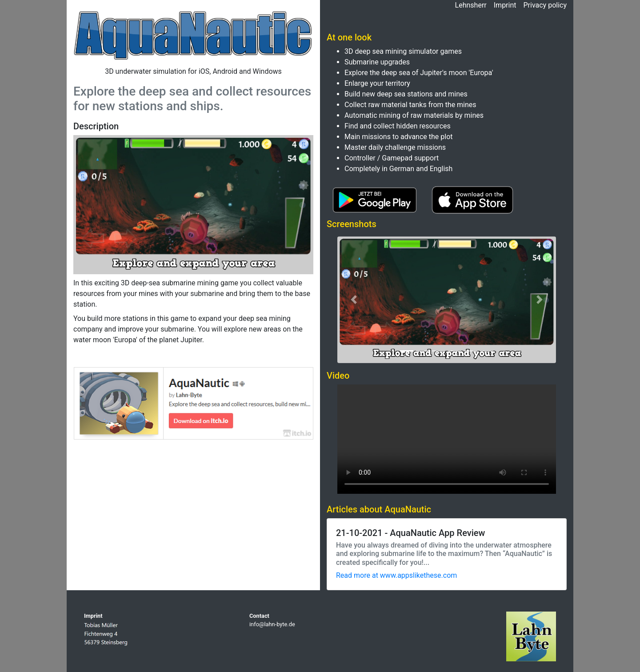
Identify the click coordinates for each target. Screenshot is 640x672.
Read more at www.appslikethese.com (396, 575)
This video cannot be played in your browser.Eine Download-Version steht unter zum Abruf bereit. (447, 439)
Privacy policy (545, 5)
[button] (354, 300)
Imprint (505, 5)
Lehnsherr (471, 5)
